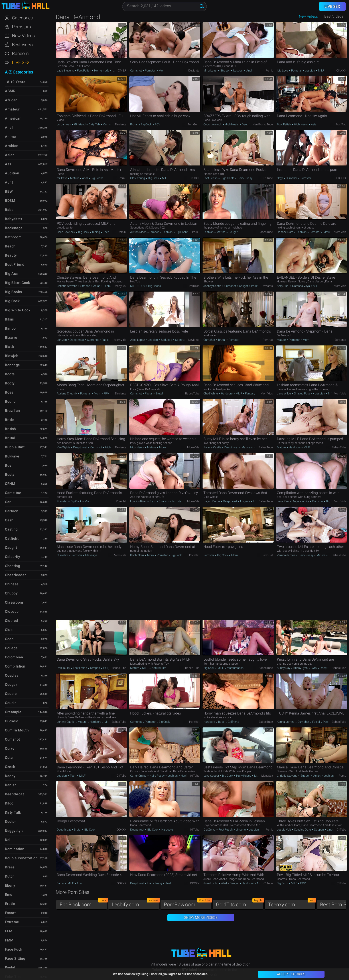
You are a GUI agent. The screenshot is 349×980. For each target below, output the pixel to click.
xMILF (122, 70)
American (13, 118)
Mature (75, 178)
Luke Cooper (212, 776)
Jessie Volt (284, 830)
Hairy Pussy (245, 178)
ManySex (120, 286)
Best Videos (23, 45)
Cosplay (12, 675)
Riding (96, 232)
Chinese (12, 584)
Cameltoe (13, 493)
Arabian (12, 146)
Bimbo (10, 328)
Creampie (13, 712)
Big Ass (11, 274)
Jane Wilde (284, 393)
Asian (314, 124)
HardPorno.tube (263, 124)
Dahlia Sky (64, 668)
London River (139, 501)
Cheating (12, 566)
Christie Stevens (67, 286)
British (10, 429)
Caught (11, 548)
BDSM (10, 201)
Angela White (301, 501)
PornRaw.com (188, 903)
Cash (9, 520)
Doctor (10, 822)
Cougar (233, 232)
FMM (9, 940)
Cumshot (136, 70)
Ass (8, 164)
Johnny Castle (213, 286)
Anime (10, 137)
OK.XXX (341, 70)
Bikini (10, 319)
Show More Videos (201, 918)
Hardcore (227, 393)
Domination (15, 849)
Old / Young (138, 178)
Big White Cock (18, 310)
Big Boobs (97, 178)
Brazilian (12, 411)
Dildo (9, 803)
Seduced (166, 340)
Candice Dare (302, 830)
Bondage (12, 365)
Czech (10, 767)
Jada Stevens (66, 70)
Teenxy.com (292, 903)
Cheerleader (15, 575)
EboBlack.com (83, 903)
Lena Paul (283, 501)
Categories (22, 18)
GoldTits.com (240, 903)
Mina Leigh (211, 70)
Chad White (211, 393)
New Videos (308, 16)
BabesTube (266, 232)
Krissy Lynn (300, 668)
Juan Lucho (211, 883)
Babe (221, 722)
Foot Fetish (84, 70)
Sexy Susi (283, 286)
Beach (10, 246)
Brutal (134, 124)
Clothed (11, 621)
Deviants (194, 70)
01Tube (268, 178)
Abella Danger (230, 883)
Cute (9, 758)
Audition (12, 173)
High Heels (232, 124)
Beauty (11, 255)
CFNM (10, 484)
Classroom (14, 602)
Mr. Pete (62, 178)
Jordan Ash (64, 124)
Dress (10, 867)
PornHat (268, 340)
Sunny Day (284, 668)
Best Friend (15, 264)
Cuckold (12, 721)
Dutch (10, 876)
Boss (9, 392)
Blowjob (12, 356)
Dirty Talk (94, 124)
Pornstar (150, 70)
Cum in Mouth (17, 730)
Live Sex (21, 62)
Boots (10, 374)
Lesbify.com (136, 903)
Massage (91, 555)
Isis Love (283, 70)
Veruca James (286, 555)
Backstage (14, 228)
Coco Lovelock (213, 124)
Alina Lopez (138, 340)
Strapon (225, 70)
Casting (11, 529)
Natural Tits (159, 668)
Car (8, 502)
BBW (9, 191)
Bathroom (13, 237)
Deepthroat (249, 124)
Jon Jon (62, 340)
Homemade (102, 70)
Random (20, 53)
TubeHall (25, 6)
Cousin (11, 703)
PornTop (341, 124)
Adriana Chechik (67, 393)
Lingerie (245, 501)
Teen (106, 232)
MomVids (340, 232)
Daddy (10, 776)
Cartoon (12, 511)
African (11, 100)
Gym (153, 501)
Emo (9, 895)
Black (10, 347)
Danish (11, 785)
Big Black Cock (17, 283)
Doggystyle (14, 831)
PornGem (193, 124)
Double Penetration (21, 858)
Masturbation (235, 668)
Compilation (15, 666)
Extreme (12, 922)
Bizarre (11, 338)
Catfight (12, 538)
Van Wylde (64, 447)
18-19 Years (15, 82)
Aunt (9, 182)
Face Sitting (15, 959)
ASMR (10, 91)
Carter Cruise (139, 776)
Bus (8, 465)
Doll (8, 840)
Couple (11, 694)
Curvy (10, 748)
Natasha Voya (301, 286)
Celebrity (13, 557)
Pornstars (21, 27)
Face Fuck (14, 949)
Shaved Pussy (303, 393)
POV (157, 124)
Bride (9, 420)
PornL (269, 70)
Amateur (12, 109)
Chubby (11, 593)
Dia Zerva (210, 830)
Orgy (280, 178)
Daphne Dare (285, 232)
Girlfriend (80, 124)
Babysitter (14, 219)
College (11, 648)
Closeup (12, 611)
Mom (162, 70)
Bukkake (12, 456)
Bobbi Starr (137, 555)
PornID (122, 232)
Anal (249, 70)
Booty (10, 383)
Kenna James (286, 722)
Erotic (10, 904)
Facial (105, 340)
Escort (10, 913)
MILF (321, 70)
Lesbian (238, 70)
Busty (10, 475)
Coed (9, 639)
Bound (10, 401)
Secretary (181, 340)
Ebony (10, 885)
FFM (106, 393)
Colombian (14, 657)
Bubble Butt (15, 447)
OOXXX (122, 830)
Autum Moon (139, 232)
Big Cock (146, 124)
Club (9, 630)
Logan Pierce (212, 501)
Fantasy (250, 393)
